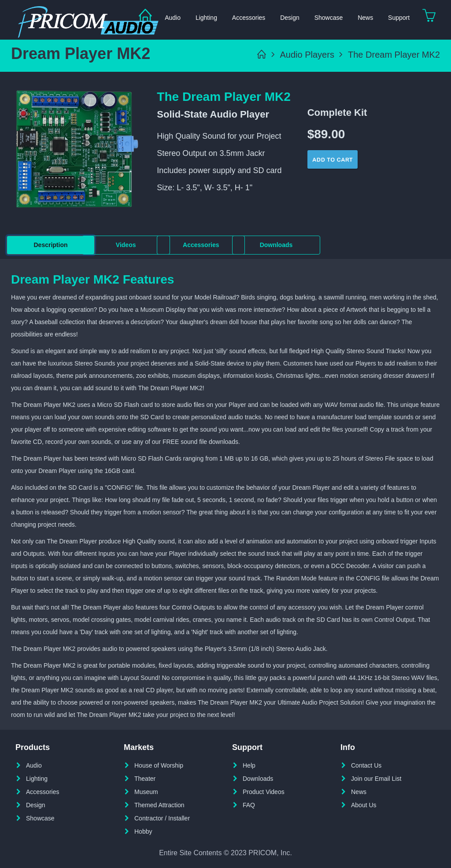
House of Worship (159, 765)
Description (50, 245)
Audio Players (307, 55)
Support (399, 18)
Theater (145, 779)
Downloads (276, 245)
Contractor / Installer (162, 818)
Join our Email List (376, 779)
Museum (146, 792)
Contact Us (366, 765)
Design (290, 18)
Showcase (329, 18)
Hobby (143, 831)
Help (249, 765)
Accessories (249, 18)
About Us (364, 805)
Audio (34, 765)
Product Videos (264, 792)
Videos (126, 245)
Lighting (206, 18)
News (365, 18)
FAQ (249, 805)
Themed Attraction (159, 805)
